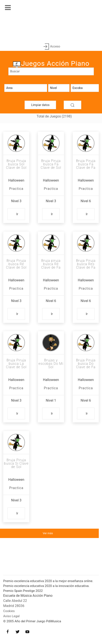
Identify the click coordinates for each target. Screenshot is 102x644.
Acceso (51, 47)
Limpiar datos (40, 105)
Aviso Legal (11, 616)
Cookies (9, 611)
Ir (17, 214)
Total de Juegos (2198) (54, 116)
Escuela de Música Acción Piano (28, 596)
